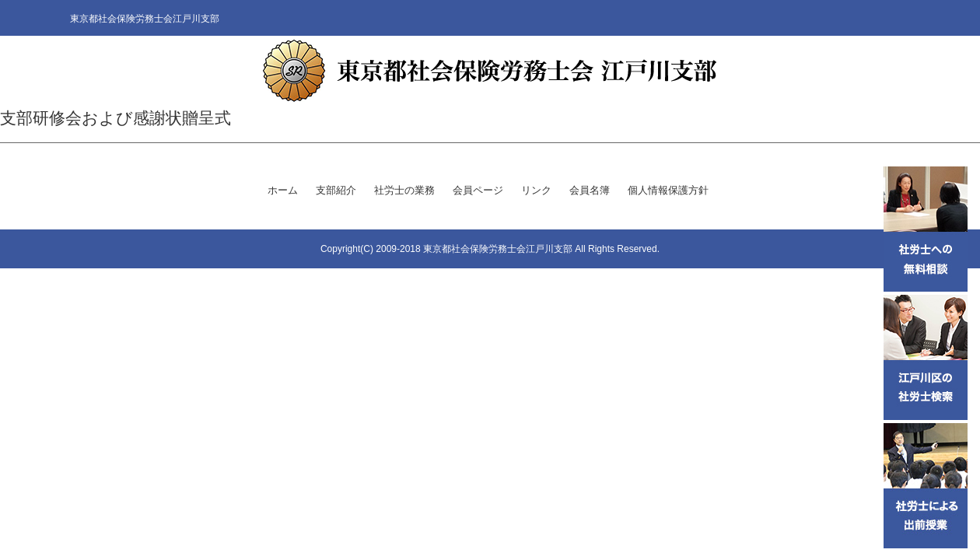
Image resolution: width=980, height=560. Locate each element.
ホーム (283, 190)
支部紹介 (336, 190)
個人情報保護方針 (668, 190)
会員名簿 (590, 190)
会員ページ (478, 190)
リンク (536, 190)
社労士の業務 (404, 190)
